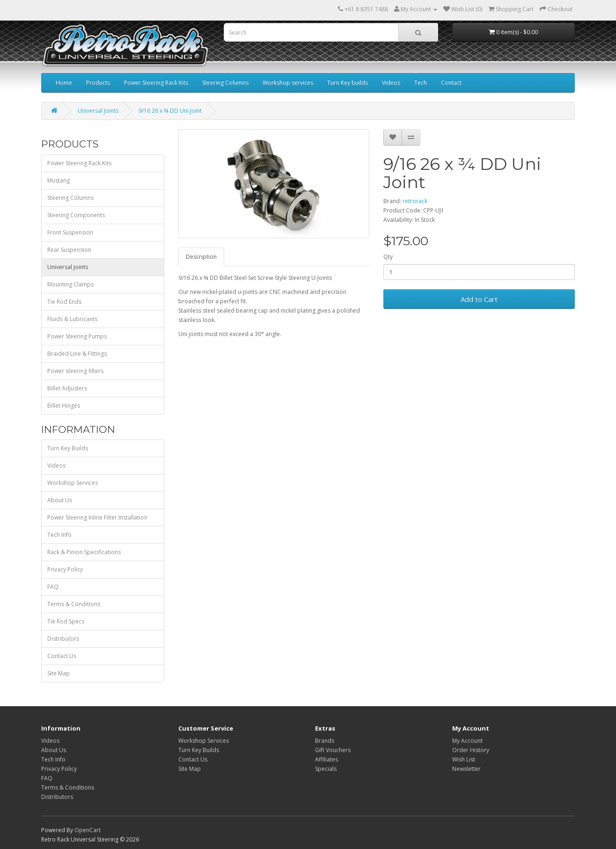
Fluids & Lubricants (72, 319)
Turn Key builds (348, 83)
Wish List (464, 759)
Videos (391, 83)
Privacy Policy (65, 569)
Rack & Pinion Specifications (84, 552)
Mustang (59, 180)
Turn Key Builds (68, 448)
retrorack (415, 201)
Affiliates (326, 759)
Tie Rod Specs (66, 621)
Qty (388, 257)
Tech (421, 83)
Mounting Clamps (70, 284)
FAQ (53, 587)
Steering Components (76, 215)
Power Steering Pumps (77, 336)
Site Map (59, 673)
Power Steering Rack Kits (156, 83)
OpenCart (88, 830)
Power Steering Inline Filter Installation (97, 517)
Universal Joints (98, 111)
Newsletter (466, 769)
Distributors (63, 639)
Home (64, 83)
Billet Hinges (64, 406)
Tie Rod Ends (64, 302)
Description (201, 257)
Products (98, 83)
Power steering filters (75, 371)
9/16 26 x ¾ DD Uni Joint (170, 111)
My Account (467, 741)
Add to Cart (479, 299)
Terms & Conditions (74, 604)
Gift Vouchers (333, 750)
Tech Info (59, 535)
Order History (471, 750)
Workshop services (288, 83)
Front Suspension (70, 232)
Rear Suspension (69, 250)
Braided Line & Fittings (77, 354)
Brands (325, 741)
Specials (326, 769)
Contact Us (62, 656)
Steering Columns (225, 83)
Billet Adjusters (67, 388)
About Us (60, 500)
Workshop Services (73, 483)
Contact (451, 83)
